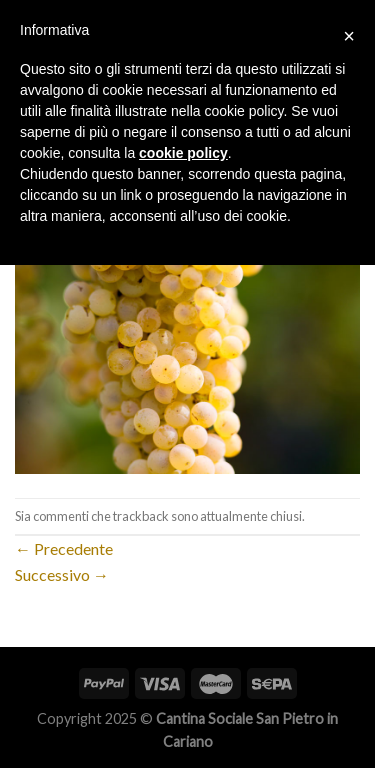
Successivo (62, 574)
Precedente (64, 548)
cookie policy (183, 153)
